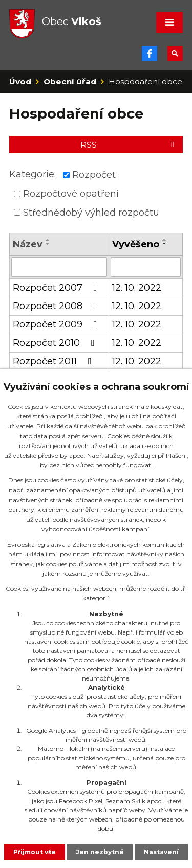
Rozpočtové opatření (71, 194)
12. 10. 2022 (137, 288)
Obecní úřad (70, 81)
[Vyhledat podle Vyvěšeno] (146, 267)
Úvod (20, 81)
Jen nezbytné (100, 852)
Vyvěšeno (136, 244)
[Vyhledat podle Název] (59, 267)
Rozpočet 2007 (57, 288)
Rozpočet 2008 (57, 306)
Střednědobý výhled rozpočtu (91, 212)
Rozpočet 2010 (56, 343)
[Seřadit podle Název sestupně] (48, 244)
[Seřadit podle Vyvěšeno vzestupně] (165, 240)
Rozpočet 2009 (57, 324)
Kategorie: (33, 174)
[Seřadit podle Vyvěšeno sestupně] (165, 244)
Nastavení (161, 852)
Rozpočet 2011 (54, 361)
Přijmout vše (35, 852)
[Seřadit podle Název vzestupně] (48, 240)
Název (28, 244)
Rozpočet (94, 175)
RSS (129, 145)
